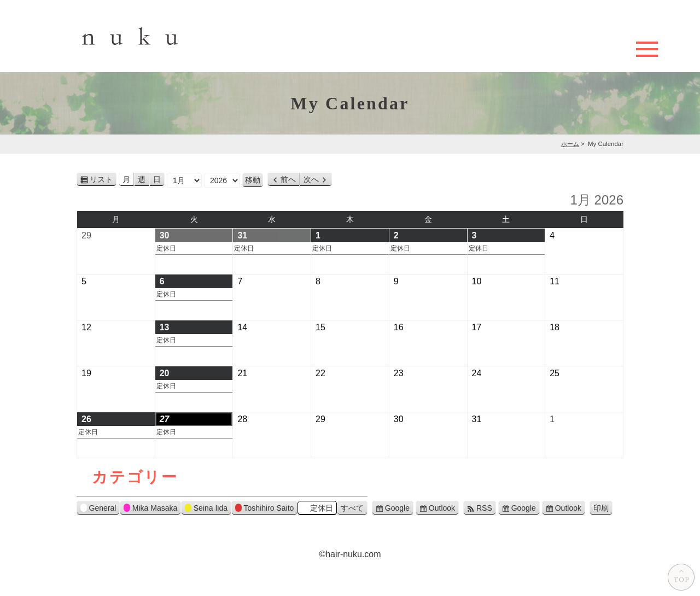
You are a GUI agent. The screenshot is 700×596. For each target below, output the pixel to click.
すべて (352, 508)
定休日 (166, 248)
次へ (311, 179)
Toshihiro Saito (264, 509)
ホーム (570, 144)
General (98, 509)
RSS (484, 508)
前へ (288, 179)
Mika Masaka (150, 509)
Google (397, 508)
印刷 (603, 509)
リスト (103, 180)
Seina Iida (206, 509)
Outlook (442, 508)
